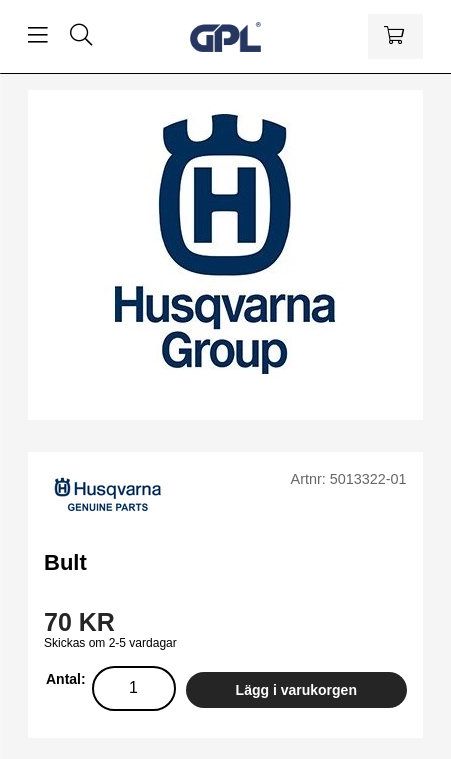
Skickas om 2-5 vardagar (110, 643)
